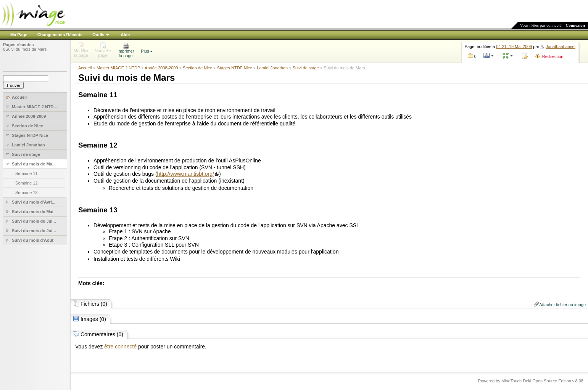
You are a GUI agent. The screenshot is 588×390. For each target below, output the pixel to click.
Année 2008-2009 (161, 68)
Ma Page (19, 35)
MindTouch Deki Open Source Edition (536, 381)
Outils (98, 35)
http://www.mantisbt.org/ (186, 174)
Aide (125, 35)
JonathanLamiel (561, 47)
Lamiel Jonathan (272, 68)
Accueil (85, 68)
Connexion (575, 25)
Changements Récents (60, 35)
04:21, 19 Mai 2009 (514, 47)
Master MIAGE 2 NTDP (118, 68)
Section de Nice (197, 68)
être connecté (120, 347)
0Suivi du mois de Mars (25, 49)
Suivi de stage (306, 68)
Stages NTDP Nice (235, 68)
